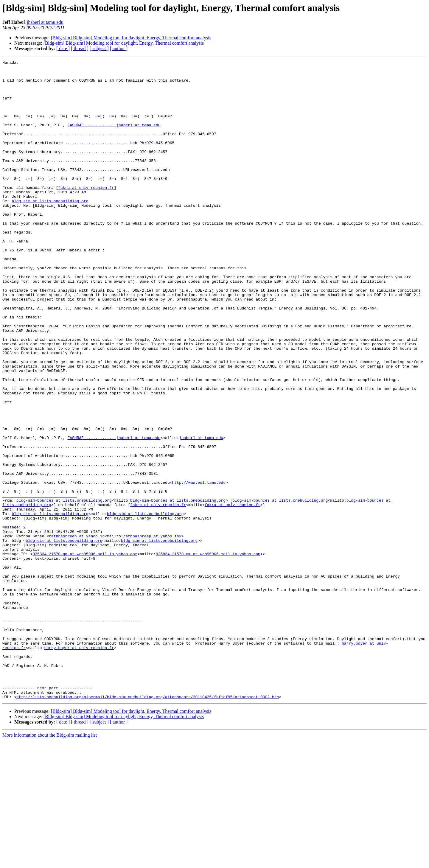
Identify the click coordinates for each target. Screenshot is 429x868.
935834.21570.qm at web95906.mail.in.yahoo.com (85, 653)
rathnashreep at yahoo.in (77, 631)
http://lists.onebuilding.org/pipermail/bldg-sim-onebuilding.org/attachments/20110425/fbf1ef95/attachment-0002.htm (148, 825)
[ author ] (119, 48)
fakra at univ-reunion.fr (86, 213)
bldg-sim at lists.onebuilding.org (50, 229)
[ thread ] (80, 48)
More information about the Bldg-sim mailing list (50, 863)
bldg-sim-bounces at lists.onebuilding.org (64, 589)
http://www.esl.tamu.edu (199, 567)
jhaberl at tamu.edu (45, 22)
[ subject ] (99, 48)
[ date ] (63, 48)
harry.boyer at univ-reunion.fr (79, 766)
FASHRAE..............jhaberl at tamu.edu (114, 138)
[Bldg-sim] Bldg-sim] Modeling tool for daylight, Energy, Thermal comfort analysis (131, 38)
